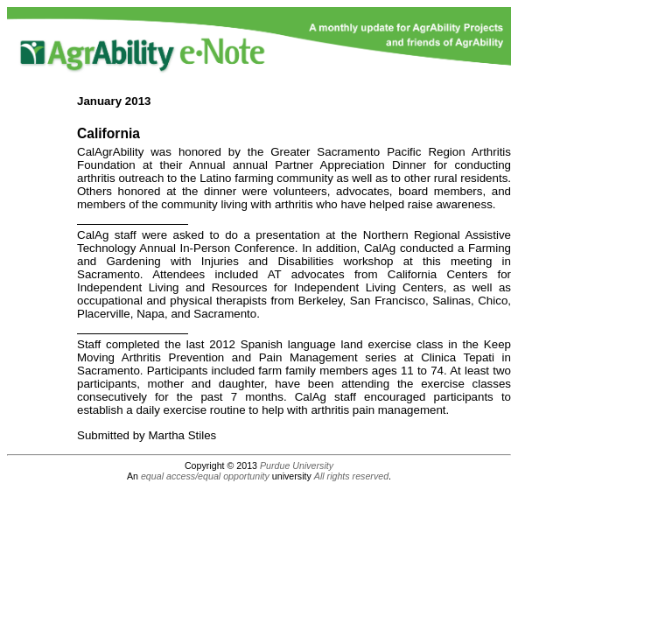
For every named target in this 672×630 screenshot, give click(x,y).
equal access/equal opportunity (205, 476)
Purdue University (297, 465)
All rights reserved (351, 476)
